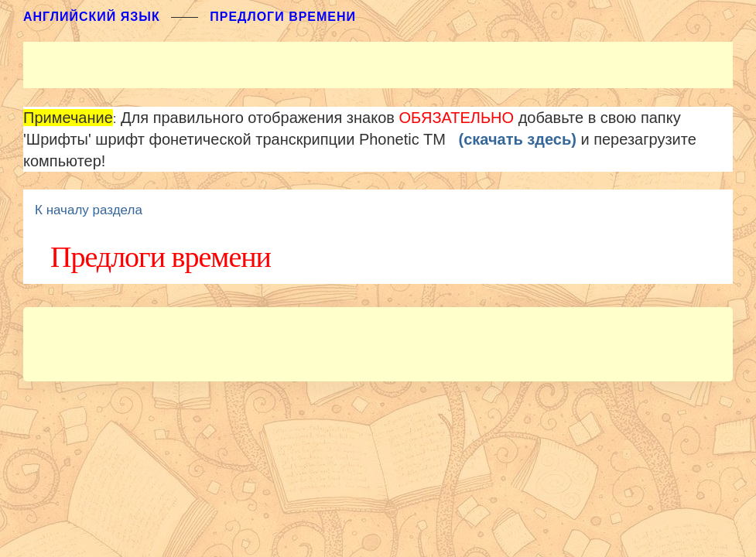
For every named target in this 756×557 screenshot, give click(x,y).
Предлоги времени (283, 17)
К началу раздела (89, 210)
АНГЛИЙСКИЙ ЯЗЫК (92, 17)
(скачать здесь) (518, 139)
